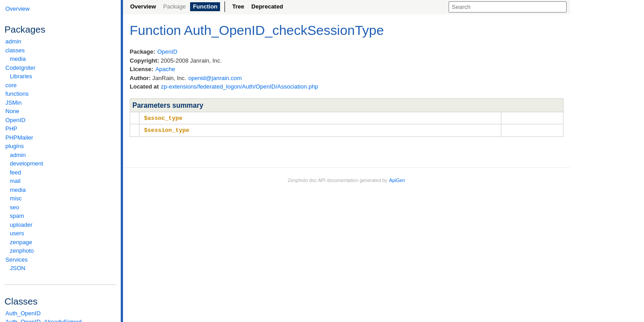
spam (17, 216)
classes (60, 50)
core (11, 85)
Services (60, 260)
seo (15, 207)
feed (15, 172)
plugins (60, 146)
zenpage (21, 242)
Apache (165, 69)
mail (15, 181)
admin (13, 41)
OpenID (15, 120)
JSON (18, 268)
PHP (11, 129)
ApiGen (397, 179)
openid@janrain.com (215, 78)
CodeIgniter (60, 68)
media (18, 59)
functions (17, 94)
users (17, 233)
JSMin (13, 103)
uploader (21, 225)
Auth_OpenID (23, 313)
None (12, 111)
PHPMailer (19, 138)
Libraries (21, 76)
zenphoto (63, 251)
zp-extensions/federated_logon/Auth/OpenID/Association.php (240, 87)
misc (16, 198)
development (26, 163)
